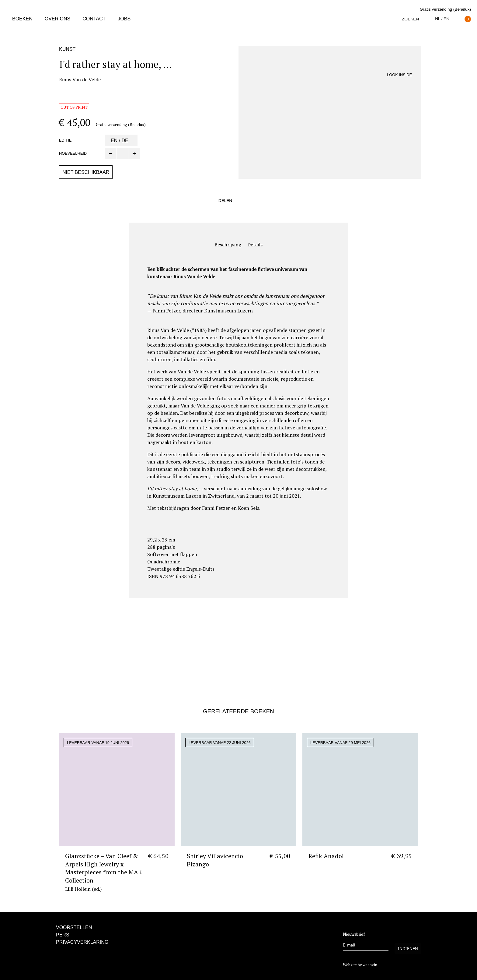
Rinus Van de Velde (80, 79)
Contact (94, 19)
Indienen (408, 949)
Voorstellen (74, 927)
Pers (63, 935)
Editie (65, 140)
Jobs (124, 19)
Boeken (22, 19)
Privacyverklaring (82, 942)
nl (438, 19)
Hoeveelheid (73, 153)
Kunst (67, 49)
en (446, 19)
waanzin (370, 965)
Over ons (57, 19)
